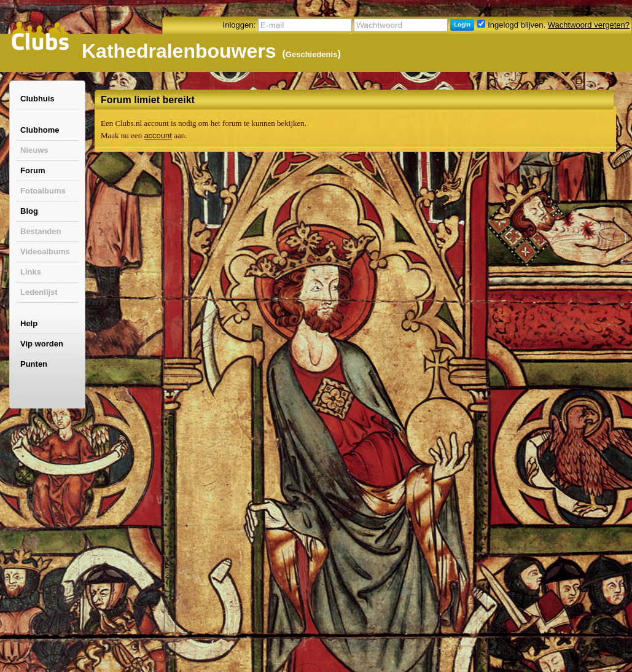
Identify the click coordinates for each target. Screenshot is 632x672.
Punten (34, 364)
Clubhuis (37, 99)
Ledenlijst (39, 292)
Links (31, 272)
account (158, 135)
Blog (29, 211)
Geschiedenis (312, 54)
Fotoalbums (43, 191)
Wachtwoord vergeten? (589, 25)
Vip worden (42, 344)
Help (29, 323)
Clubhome (40, 130)
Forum (33, 170)
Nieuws (34, 150)
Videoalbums (45, 252)
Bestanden (41, 231)
